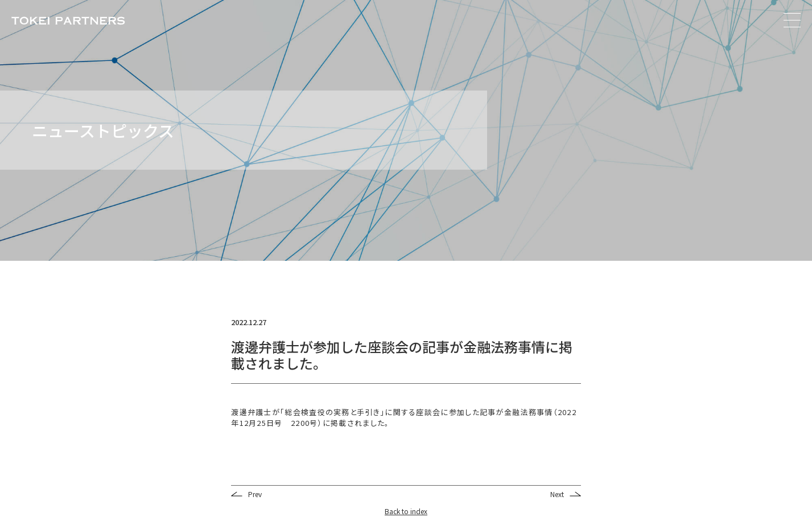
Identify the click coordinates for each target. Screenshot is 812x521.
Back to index (406, 511)
